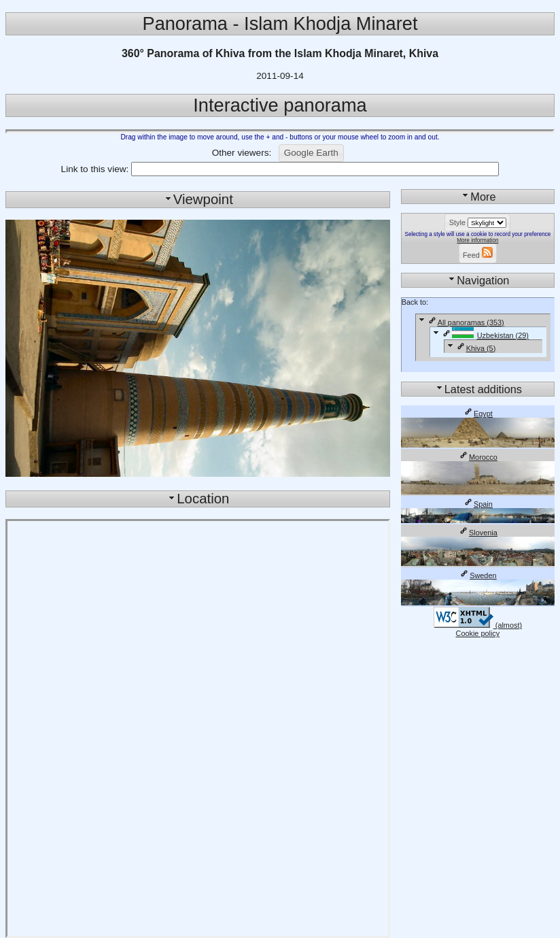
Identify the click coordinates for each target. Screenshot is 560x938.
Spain (478, 504)
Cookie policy (478, 633)
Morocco (478, 457)
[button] (311, 153)
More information (477, 240)
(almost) (478, 625)
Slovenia (478, 533)
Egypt (478, 414)
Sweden (477, 575)
